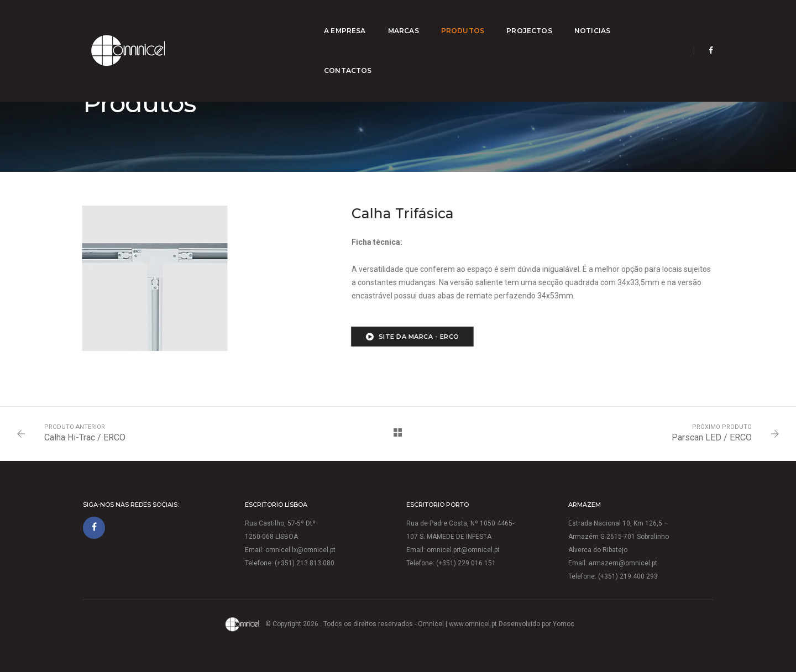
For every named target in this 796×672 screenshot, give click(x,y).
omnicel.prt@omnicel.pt (463, 550)
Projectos (519, 20)
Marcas (394, 20)
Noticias (582, 20)
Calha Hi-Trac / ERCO (85, 437)
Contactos (646, 20)
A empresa (335, 20)
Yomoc (564, 624)
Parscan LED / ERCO (712, 437)
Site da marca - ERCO (394, 337)
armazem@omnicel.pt (623, 563)
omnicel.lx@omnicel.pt (300, 550)
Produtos (453, 20)
